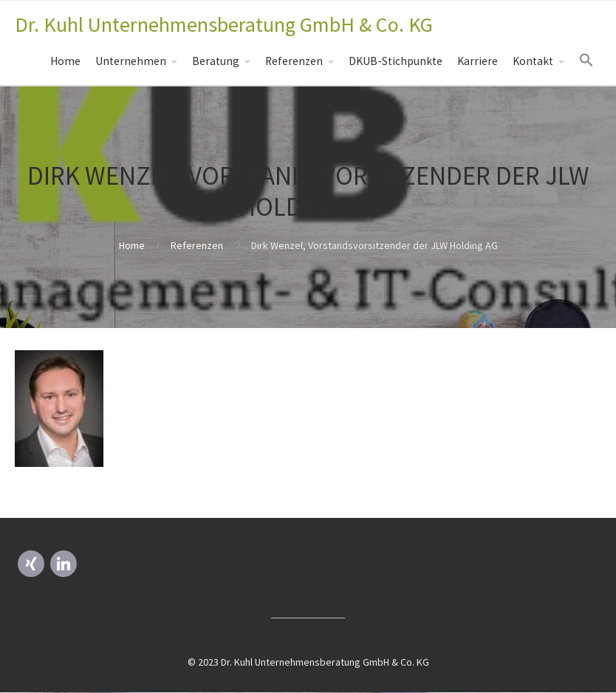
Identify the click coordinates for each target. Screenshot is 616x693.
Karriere (478, 61)
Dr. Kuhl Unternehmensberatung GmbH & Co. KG (224, 24)
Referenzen (294, 61)
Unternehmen (131, 61)
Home (65, 61)
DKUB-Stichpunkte (396, 61)
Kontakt (533, 61)
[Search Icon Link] (586, 61)
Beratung (216, 61)
